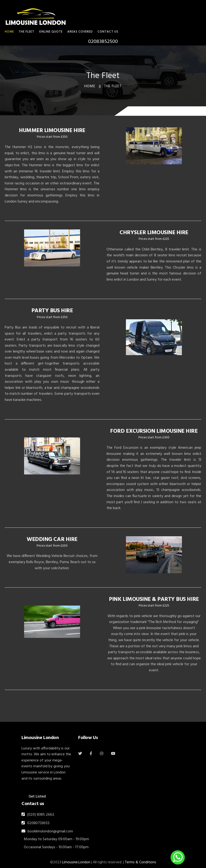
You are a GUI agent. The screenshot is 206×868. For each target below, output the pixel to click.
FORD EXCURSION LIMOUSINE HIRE (154, 431)
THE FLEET (26, 32)
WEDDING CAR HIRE (52, 540)
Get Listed (37, 797)
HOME (9, 32)
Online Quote (51, 32)
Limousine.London (76, 862)
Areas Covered (80, 32)
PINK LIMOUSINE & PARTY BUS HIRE (154, 599)
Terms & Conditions (140, 862)
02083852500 (103, 42)
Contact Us (108, 32)
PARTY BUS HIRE (52, 311)
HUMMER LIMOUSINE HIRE (52, 131)
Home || (93, 86)
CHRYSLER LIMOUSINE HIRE (154, 233)
